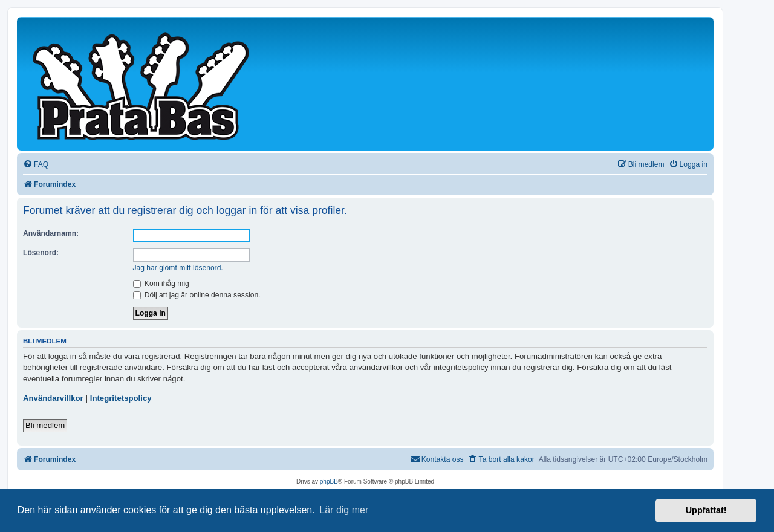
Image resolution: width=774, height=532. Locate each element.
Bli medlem (45, 425)
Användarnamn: (51, 233)
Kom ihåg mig (161, 284)
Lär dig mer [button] (344, 510)
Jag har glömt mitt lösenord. (178, 268)
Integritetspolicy (121, 398)
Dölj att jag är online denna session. (197, 295)
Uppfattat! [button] (706, 510)
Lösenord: (41, 253)
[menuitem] (36, 165)
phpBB (329, 482)
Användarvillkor (53, 398)
